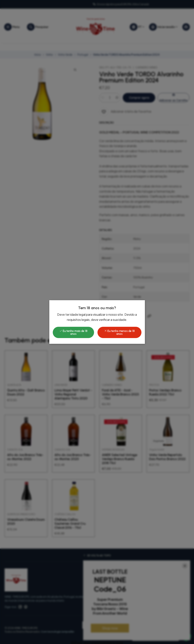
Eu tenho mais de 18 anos (73, 332)
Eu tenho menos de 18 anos (119, 332)
